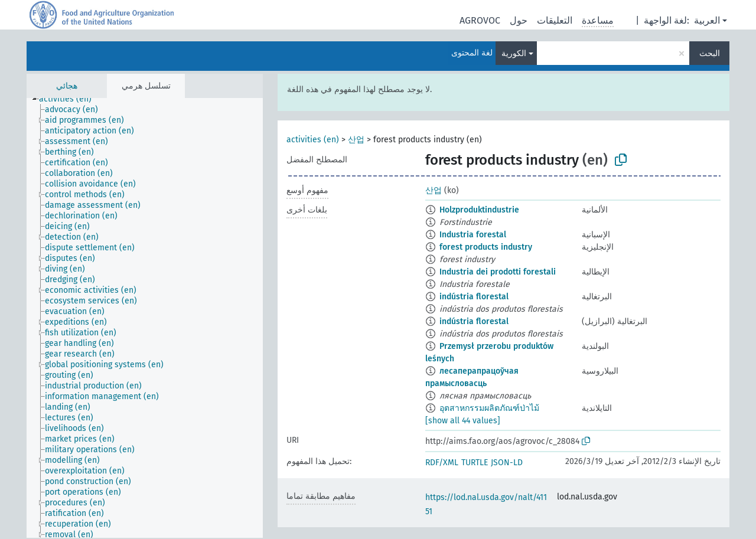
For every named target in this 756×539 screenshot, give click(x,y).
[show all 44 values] (463, 421)
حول (519, 20)
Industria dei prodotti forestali (498, 272)
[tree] (145, 318)
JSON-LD (507, 463)
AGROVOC (480, 20)
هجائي (67, 86)
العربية (707, 20)
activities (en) (313, 140)
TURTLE (475, 463)
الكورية (514, 53)
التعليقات (555, 20)
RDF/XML (442, 463)
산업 (356, 140)
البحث (710, 53)
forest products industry (486, 247)
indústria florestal (474, 297)
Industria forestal (473, 235)
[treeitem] (70, 99)
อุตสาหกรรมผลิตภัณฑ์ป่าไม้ (489, 408)
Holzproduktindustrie (479, 210)
